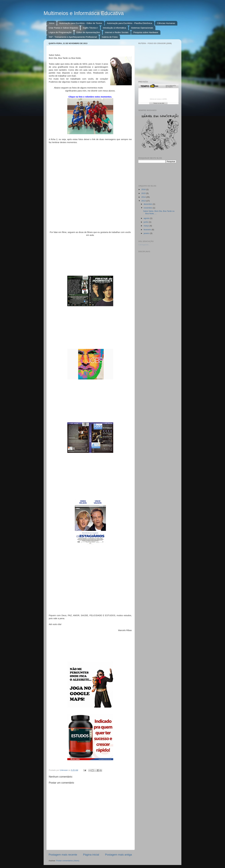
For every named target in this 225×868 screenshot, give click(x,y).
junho (146, 222)
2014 (144, 197)
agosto (147, 218)
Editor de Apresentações (88, 32)
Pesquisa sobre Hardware (146, 32)
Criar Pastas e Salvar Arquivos (63, 28)
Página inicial (91, 855)
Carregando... (144, 245)
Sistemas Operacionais (142, 28)
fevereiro (148, 230)
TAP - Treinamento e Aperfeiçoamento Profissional (73, 37)
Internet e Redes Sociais (117, 32)
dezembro (148, 204)
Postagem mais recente (63, 855)
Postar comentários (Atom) (68, 861)
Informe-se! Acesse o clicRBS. (158, 99)
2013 (144, 201)
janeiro (147, 233)
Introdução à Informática (115, 28)
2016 (144, 189)
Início (52, 23)
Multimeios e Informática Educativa (84, 13)
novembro (148, 208)
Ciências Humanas (166, 23)
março (147, 226)
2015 (144, 193)
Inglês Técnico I (90, 28)
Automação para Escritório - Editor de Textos (81, 23)
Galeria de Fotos (110, 37)
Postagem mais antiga (118, 855)
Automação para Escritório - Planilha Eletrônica (129, 23)
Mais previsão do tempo (171, 86)
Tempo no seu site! (159, 103)
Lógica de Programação (60, 32)
